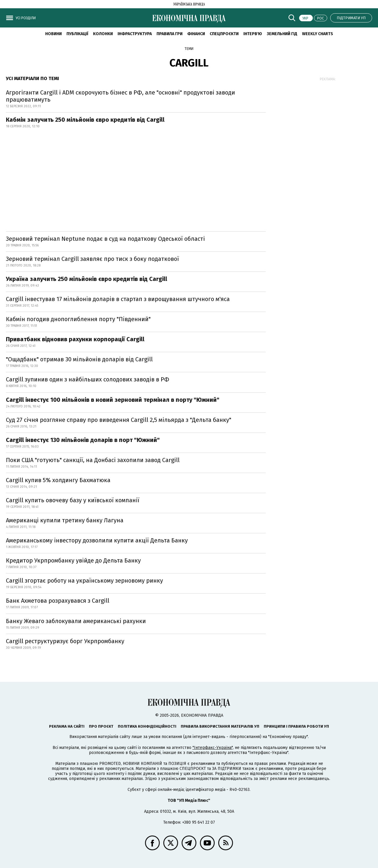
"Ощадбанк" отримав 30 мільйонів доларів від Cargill (79, 359)
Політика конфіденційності (147, 726)
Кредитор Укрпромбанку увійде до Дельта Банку (73, 560)
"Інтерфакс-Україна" (213, 748)
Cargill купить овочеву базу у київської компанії (73, 500)
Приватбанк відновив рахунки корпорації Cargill (75, 339)
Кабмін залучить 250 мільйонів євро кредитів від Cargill (85, 120)
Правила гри (170, 34)
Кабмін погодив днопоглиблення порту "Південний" (78, 319)
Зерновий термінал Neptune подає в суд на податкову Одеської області (105, 239)
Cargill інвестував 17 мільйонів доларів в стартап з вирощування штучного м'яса (118, 299)
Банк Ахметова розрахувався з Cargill (58, 601)
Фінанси (196, 34)
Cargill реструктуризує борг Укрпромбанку (65, 641)
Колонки (103, 34)
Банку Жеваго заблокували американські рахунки (76, 621)
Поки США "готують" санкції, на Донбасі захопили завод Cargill (93, 460)
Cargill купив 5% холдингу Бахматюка (58, 480)
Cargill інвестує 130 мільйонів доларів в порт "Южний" (83, 440)
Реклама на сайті (67, 726)
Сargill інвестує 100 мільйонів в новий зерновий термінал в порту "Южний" (113, 400)
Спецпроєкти (224, 34)
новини (53, 34)
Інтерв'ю (253, 34)
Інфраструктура (135, 34)
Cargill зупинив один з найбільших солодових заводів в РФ (88, 379)
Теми (189, 49)
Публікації (77, 34)
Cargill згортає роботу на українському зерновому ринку (84, 581)
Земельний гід (282, 34)
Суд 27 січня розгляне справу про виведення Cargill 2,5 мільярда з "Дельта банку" (119, 420)
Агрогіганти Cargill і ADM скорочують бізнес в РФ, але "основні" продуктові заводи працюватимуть (120, 96)
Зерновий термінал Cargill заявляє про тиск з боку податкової (92, 259)
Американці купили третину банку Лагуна (65, 520)
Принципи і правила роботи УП (296, 726)
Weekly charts (318, 34)
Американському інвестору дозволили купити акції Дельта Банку (97, 540)
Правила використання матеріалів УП (220, 726)
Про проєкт (101, 726)
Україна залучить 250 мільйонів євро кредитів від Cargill (87, 279)
